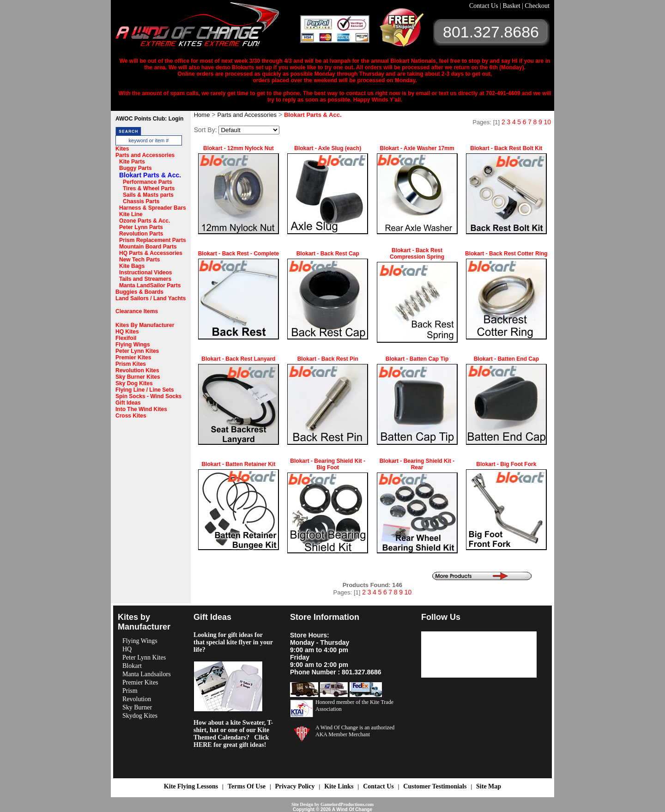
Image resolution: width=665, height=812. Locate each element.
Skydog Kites (140, 716)
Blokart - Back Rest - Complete (239, 254)
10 (547, 122)
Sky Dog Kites (134, 383)
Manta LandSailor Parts (150, 285)
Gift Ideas (128, 403)
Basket (512, 6)
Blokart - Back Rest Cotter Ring (506, 254)
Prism (130, 691)
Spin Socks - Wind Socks (148, 396)
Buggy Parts (136, 168)
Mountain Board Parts (148, 247)
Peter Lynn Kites (137, 351)
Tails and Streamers (145, 279)
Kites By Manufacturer (145, 325)
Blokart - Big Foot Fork (506, 464)
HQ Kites (127, 332)
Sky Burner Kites (138, 377)
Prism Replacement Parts (153, 240)
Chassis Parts (141, 201)
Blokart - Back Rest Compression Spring (417, 254)
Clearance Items (137, 311)
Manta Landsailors (147, 674)
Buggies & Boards (139, 292)
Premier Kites (133, 358)
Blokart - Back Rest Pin (328, 359)
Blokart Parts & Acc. (150, 175)
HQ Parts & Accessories (151, 253)
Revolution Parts (141, 234)
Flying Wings (133, 345)
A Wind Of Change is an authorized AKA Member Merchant (355, 731)
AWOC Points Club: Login (149, 119)
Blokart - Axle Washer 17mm (417, 148)
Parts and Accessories (145, 155)
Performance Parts (148, 182)
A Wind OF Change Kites (208, 28)
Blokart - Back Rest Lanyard (238, 359)
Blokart (132, 666)
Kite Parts (132, 162)
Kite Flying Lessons (191, 786)
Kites (122, 149)
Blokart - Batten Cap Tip (417, 359)
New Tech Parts (139, 260)
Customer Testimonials (435, 786)
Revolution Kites (137, 370)
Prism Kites (131, 364)
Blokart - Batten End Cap (506, 359)
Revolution (137, 699)
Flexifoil (126, 338)
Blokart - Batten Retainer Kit (238, 464)
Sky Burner (137, 707)
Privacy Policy (295, 786)
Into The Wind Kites (141, 409)
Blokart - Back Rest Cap (328, 254)
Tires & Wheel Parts (149, 188)
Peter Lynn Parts (141, 227)
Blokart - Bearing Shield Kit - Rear (417, 464)
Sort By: (206, 130)
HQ (127, 649)
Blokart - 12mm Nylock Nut (239, 148)
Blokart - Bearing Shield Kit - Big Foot (328, 464)
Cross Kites (131, 416)
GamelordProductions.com (347, 804)
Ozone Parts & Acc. (145, 221)
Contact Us (484, 6)
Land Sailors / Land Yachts (151, 298)
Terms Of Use (247, 786)
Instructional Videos (145, 273)
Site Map (489, 786)
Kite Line (131, 214)
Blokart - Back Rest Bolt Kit (506, 148)
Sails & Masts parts (148, 195)
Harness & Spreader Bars (153, 208)
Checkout (537, 6)
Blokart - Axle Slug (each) (328, 148)
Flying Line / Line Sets (145, 390)
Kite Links (339, 786)
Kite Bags (132, 266)
